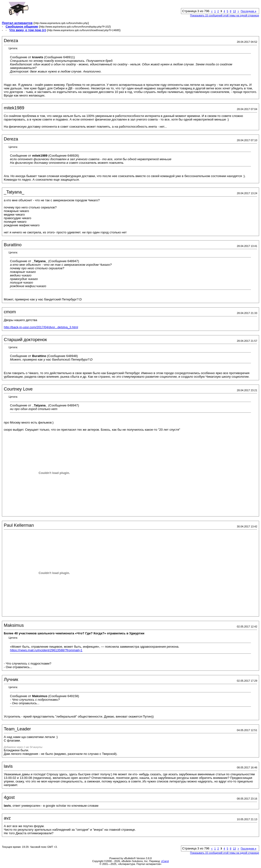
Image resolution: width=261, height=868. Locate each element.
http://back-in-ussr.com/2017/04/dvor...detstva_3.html (41, 327)
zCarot (165, 861)
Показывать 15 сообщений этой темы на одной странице (225, 15)
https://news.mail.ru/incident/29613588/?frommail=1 (46, 650)
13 (234, 11)
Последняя (249, 11)
